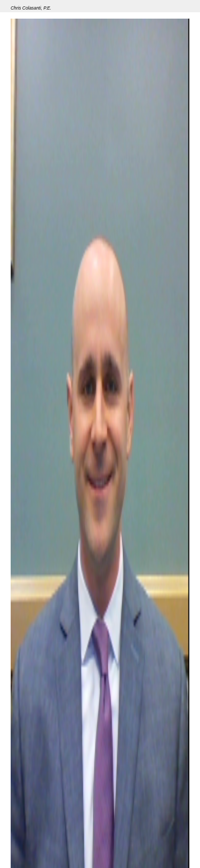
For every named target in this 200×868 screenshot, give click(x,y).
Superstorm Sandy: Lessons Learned (109, 841)
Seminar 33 (28, 841)
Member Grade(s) (37, 819)
